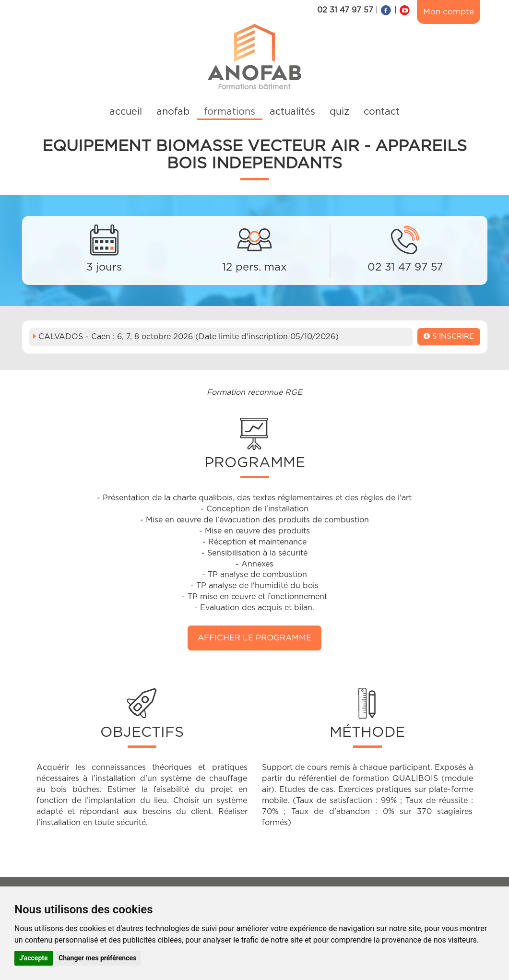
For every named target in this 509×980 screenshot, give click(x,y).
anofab (173, 112)
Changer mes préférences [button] (97, 958)
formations (230, 112)
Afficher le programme (254, 638)
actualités (292, 112)
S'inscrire (449, 336)
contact (382, 112)
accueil (126, 112)
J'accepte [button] (34, 958)
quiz (339, 112)
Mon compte (449, 12)
